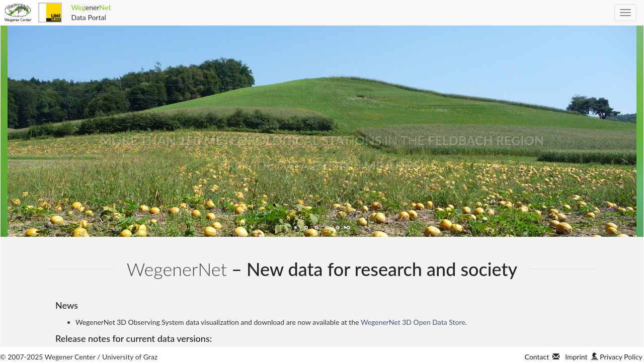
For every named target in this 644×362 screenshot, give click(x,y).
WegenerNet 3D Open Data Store (413, 322)
